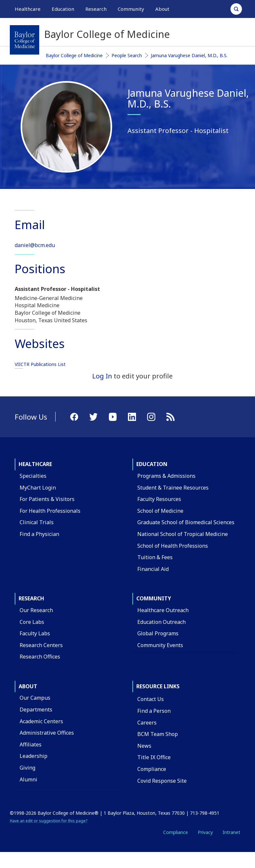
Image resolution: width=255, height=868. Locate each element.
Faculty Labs (35, 633)
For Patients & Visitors (47, 499)
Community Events (160, 645)
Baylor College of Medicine (74, 55)
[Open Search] (236, 9)
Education (152, 464)
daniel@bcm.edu (35, 245)
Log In (102, 376)
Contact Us (151, 699)
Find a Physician (39, 534)
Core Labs (32, 622)
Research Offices (40, 657)
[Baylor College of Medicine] (25, 40)
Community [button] (131, 9)
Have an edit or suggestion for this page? (49, 821)
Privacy (205, 832)
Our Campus (35, 698)
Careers (147, 723)
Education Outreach (161, 622)
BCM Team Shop (158, 734)
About (28, 686)
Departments (36, 709)
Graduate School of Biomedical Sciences (186, 522)
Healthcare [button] (28, 9)
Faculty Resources (159, 499)
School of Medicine (160, 511)
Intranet (231, 832)
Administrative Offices (47, 733)
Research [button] (96, 9)
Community (154, 598)
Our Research (36, 610)
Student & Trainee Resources (173, 488)
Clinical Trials (37, 522)
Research (31, 598)
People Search (127, 55)
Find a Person (154, 711)
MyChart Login (38, 488)
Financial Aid (153, 569)
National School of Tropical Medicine (183, 534)
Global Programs (158, 633)
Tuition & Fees (155, 557)
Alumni (28, 779)
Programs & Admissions (166, 476)
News (144, 746)
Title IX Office (154, 757)
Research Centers (41, 645)
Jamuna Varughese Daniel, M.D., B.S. (189, 55)
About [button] (162, 9)
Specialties (33, 476)
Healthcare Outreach (163, 610)
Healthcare (35, 464)
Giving (27, 768)
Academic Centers (41, 721)
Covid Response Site (162, 781)
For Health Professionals (50, 511)
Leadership (34, 756)
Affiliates (31, 744)
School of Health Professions (173, 546)
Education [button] (63, 9)
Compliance (152, 769)
